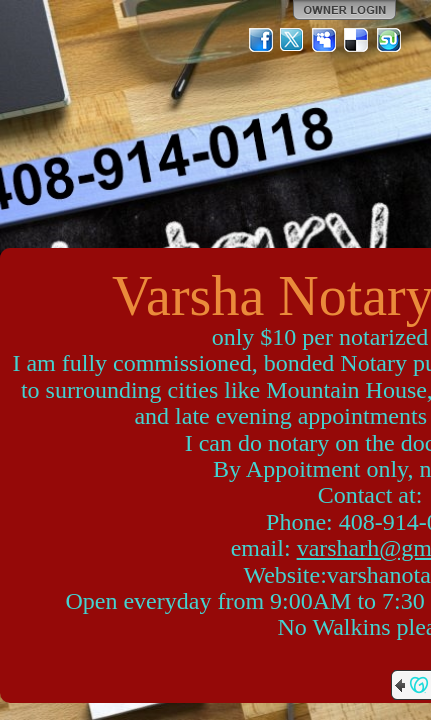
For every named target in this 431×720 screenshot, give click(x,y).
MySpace (325, 40)
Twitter (293, 40)
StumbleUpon (389, 40)
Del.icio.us (357, 40)
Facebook (261, 40)
